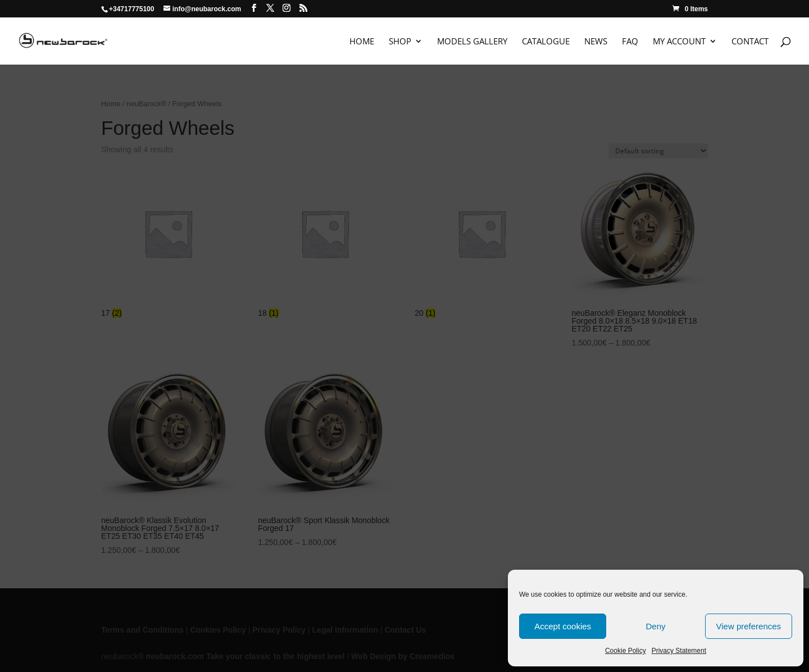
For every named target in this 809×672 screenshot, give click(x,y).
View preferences (749, 626)
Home (362, 42)
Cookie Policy (626, 651)
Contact (750, 42)
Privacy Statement (679, 651)
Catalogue (546, 42)
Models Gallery (472, 42)
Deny (655, 626)
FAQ (630, 42)
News (596, 42)
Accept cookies (563, 626)
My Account (679, 42)
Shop (400, 42)
